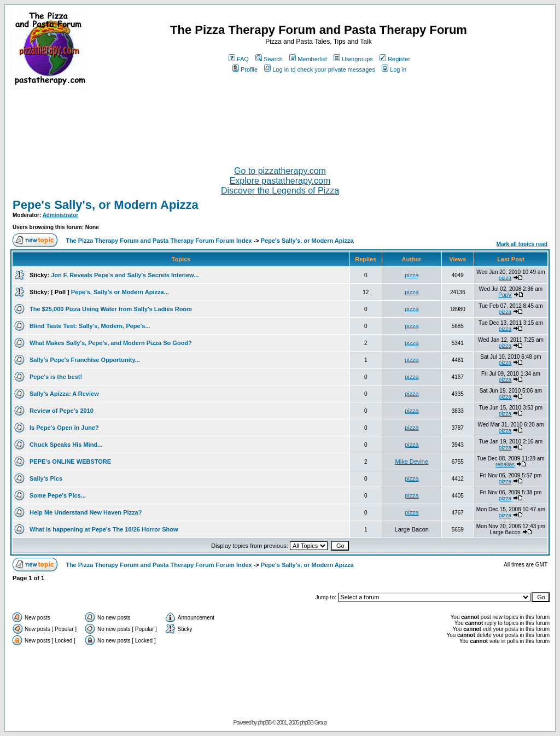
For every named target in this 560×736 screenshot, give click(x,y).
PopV (505, 295)
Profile (245, 69)
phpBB (264, 723)
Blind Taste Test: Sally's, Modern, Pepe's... (90, 326)
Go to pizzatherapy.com (280, 171)
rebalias (505, 465)
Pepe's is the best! (56, 377)
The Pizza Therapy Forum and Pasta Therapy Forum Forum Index (159, 241)
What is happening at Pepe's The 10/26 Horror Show (104, 529)
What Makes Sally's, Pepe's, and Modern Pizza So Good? (111, 343)
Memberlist (308, 59)
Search (269, 59)
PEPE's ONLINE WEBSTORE (70, 462)
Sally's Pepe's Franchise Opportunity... (85, 360)
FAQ (239, 59)
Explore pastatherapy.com (280, 181)
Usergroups (353, 59)
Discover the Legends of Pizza (280, 191)
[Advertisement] (280, 123)
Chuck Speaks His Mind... (66, 445)
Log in (394, 69)
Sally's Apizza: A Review (64, 394)
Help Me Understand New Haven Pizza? (86, 512)
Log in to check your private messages (320, 69)
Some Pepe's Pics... (58, 495)
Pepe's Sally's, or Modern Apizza (106, 205)
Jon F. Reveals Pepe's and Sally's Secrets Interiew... (125, 275)
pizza (412, 275)
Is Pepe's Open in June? (64, 428)
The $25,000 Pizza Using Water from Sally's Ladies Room (111, 309)
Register (395, 59)
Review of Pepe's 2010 (62, 411)
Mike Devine (412, 462)
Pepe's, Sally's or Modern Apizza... (120, 292)
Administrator (61, 215)
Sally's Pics (46, 478)
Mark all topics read (522, 244)
